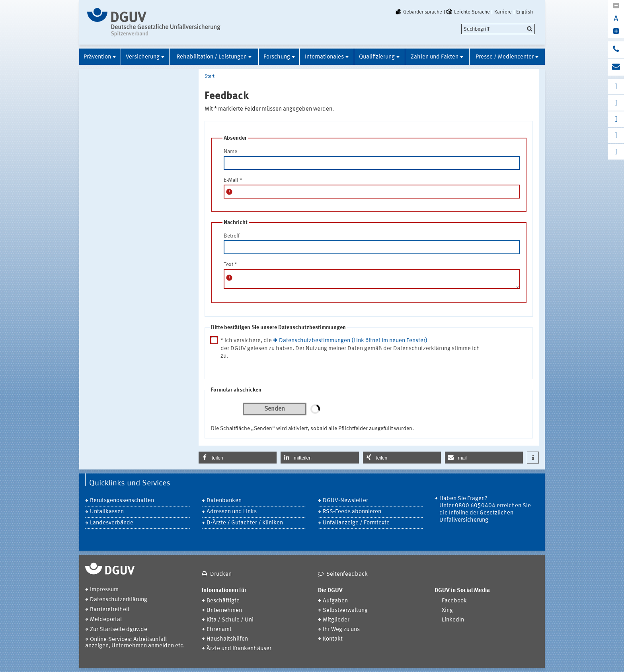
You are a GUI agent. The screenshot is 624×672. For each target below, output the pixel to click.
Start (210, 76)
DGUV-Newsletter (345, 501)
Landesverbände (112, 523)
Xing (447, 611)
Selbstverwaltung (345, 611)
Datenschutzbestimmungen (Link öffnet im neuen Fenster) (353, 341)
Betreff (232, 236)
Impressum (104, 590)
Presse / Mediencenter (505, 57)
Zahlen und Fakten (435, 57)
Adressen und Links (232, 512)
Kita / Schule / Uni (230, 620)
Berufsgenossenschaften (122, 501)
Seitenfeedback (347, 574)
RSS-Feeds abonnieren (352, 512)
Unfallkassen (107, 512)
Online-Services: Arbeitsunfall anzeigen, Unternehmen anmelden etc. (135, 643)
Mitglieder (336, 620)
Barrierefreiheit (110, 610)
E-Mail (233, 180)
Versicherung (143, 57)
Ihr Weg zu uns (341, 630)
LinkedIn (453, 620)
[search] (498, 29)
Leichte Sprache (468, 12)
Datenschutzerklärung (119, 600)
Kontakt (333, 639)
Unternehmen (224, 611)
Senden (275, 409)
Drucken (221, 574)
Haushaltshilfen (227, 639)
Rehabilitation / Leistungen (212, 57)
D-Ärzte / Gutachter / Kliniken (245, 523)
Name (230, 152)
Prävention (97, 57)
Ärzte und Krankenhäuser (239, 649)
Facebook (454, 601)
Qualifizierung (377, 57)
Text (230, 265)
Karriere (503, 12)
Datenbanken (224, 501)
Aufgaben (335, 601)
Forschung (277, 57)
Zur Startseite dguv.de (119, 630)
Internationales (324, 57)
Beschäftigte (223, 601)
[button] (238, 458)
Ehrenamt (219, 630)
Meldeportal (106, 620)
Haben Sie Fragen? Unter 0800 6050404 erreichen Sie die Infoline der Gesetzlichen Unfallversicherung (485, 509)
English (525, 12)
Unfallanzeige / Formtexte (356, 523)
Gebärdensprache (418, 12)
